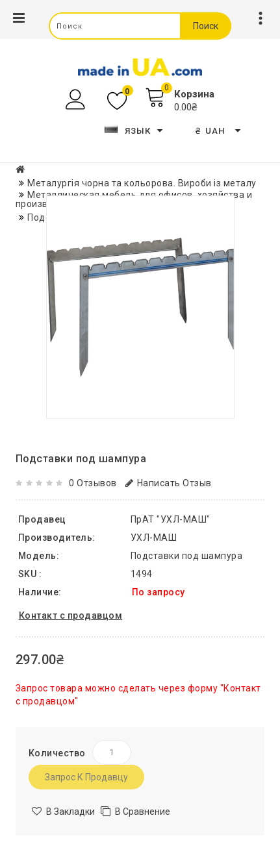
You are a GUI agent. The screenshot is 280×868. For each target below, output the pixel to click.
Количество (57, 753)
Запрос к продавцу (86, 777)
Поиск (206, 26)
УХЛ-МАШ (154, 538)
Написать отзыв (169, 483)
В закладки (70, 812)
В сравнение (143, 812)
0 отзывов (93, 483)
